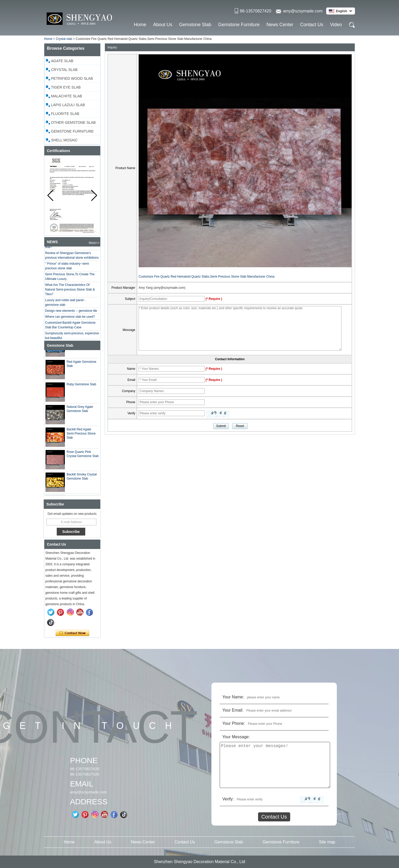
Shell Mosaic (64, 140)
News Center (280, 25)
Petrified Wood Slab (72, 78)
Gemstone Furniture (239, 25)
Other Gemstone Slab (73, 122)
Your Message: (236, 737)
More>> (94, 243)
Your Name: (233, 697)
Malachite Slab (67, 96)
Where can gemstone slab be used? (70, 317)
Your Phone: (234, 723)
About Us (163, 25)
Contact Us (312, 25)
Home (140, 25)
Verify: (228, 799)
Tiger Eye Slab (66, 87)
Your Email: (233, 710)
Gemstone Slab (195, 25)
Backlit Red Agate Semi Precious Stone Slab (81, 434)
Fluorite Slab (65, 114)
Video (336, 25)
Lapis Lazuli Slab (68, 105)
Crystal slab (64, 39)
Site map (327, 842)
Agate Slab (62, 61)
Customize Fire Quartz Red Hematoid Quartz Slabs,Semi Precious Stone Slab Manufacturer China (206, 277)
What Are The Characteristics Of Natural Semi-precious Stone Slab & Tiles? (70, 290)
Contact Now (72, 633)
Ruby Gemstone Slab (81, 385)
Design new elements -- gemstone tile (71, 312)
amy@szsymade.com (303, 11)
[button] (94, 196)
